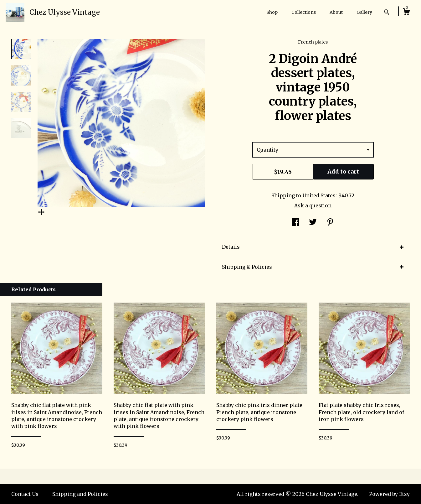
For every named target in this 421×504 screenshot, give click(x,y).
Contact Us (25, 494)
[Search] (387, 13)
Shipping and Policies (80, 494)
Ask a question (313, 205)
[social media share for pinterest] (330, 223)
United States (319, 195)
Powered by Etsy (389, 494)
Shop (272, 12)
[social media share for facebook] (295, 223)
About (336, 12)
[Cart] (406, 13)
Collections (304, 12)
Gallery (364, 12)
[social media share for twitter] (313, 223)
